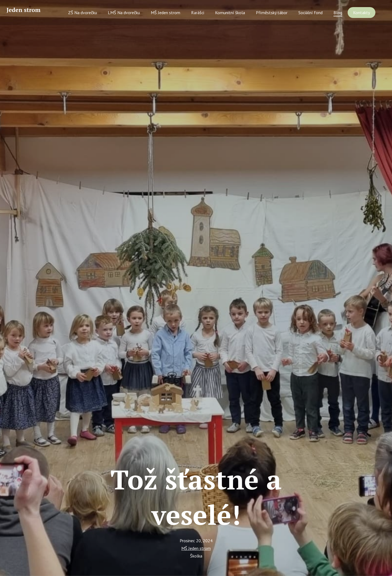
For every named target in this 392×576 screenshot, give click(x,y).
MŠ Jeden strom (196, 548)
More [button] (368, 13)
